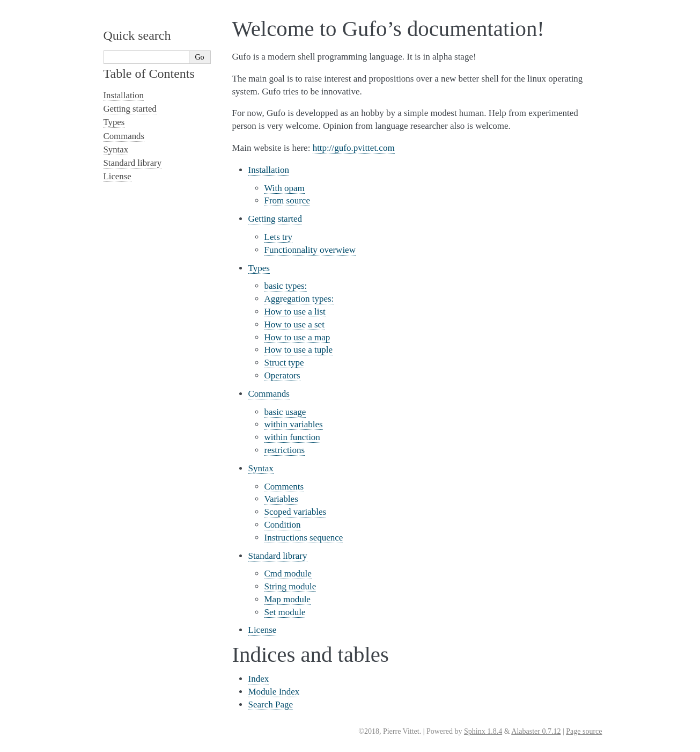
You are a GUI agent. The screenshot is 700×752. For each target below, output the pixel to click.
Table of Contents (149, 74)
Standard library (278, 556)
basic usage (285, 412)
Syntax (261, 468)
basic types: (286, 286)
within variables (294, 424)
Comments (284, 487)
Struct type (284, 363)
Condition (283, 525)
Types (259, 268)
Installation (269, 170)
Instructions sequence (304, 538)
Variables (281, 499)
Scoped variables (296, 512)
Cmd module (288, 574)
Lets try (278, 237)
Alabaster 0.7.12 (536, 731)
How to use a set (294, 324)
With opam (285, 188)
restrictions (285, 450)
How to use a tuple (299, 350)
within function (292, 437)
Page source (584, 731)
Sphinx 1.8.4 (483, 731)
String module (290, 586)
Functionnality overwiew (310, 250)
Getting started (275, 219)
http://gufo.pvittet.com (354, 148)
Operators (282, 375)
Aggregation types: (299, 299)
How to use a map (297, 337)
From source (287, 200)
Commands (269, 394)
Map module (288, 599)
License (263, 630)
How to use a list (295, 312)
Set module (285, 612)
